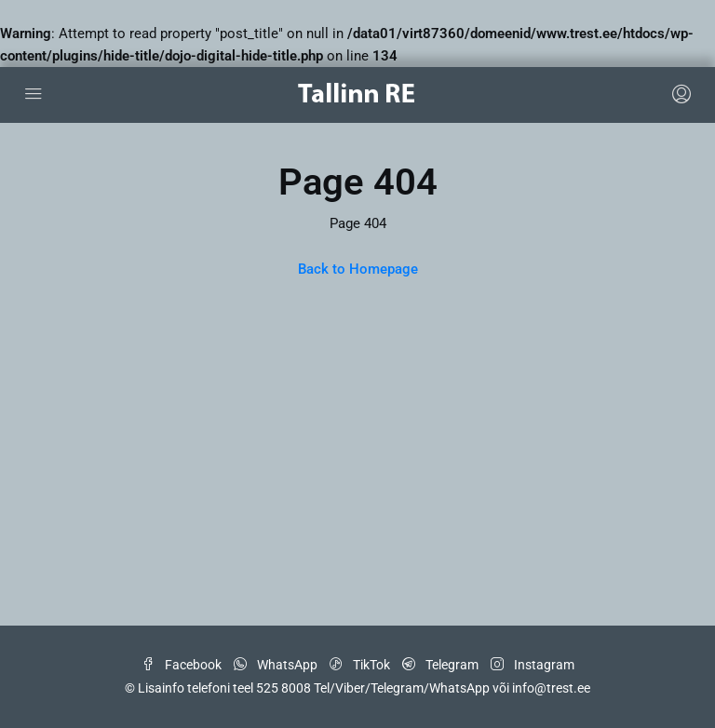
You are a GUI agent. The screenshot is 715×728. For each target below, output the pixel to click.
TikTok (361, 665)
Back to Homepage (358, 269)
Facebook (183, 665)
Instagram (533, 665)
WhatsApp (277, 665)
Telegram (442, 665)
